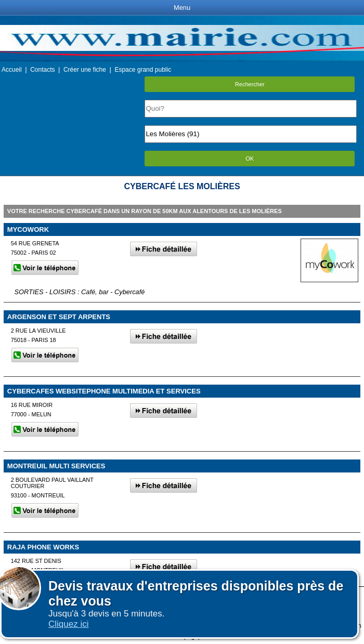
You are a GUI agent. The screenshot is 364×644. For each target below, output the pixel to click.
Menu (182, 8)
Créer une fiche (85, 70)
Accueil (12, 70)
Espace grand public (143, 70)
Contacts (42, 70)
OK (250, 159)
